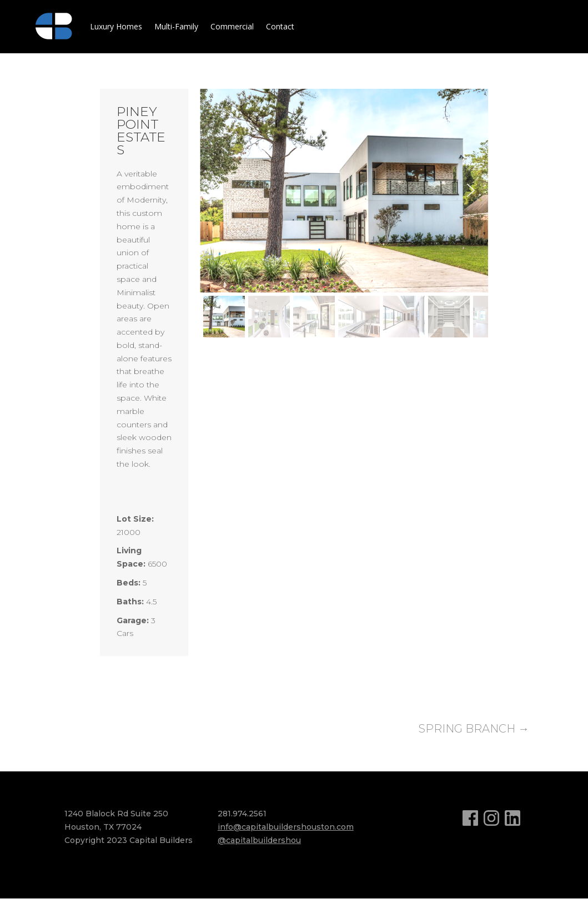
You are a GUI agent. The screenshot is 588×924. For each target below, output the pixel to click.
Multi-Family (176, 26)
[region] (344, 215)
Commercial (232, 26)
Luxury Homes (116, 26)
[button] (217, 190)
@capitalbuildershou (259, 840)
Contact (280, 26)
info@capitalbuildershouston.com (286, 827)
